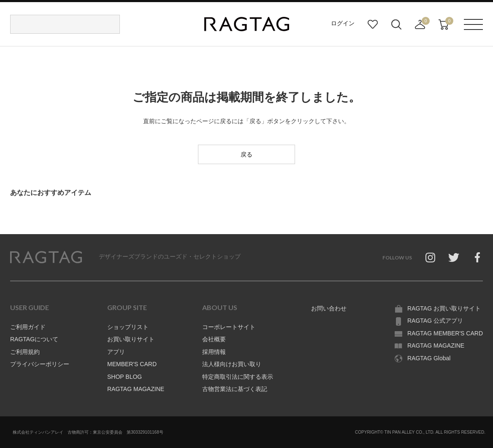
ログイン (343, 23)
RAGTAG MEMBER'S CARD (445, 333)
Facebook (477, 257)
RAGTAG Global (429, 358)
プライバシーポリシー (40, 364)
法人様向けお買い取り (232, 364)
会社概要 (214, 339)
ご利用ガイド (28, 327)
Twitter (454, 257)
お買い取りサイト (131, 339)
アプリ (116, 352)
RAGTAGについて (34, 339)
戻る (246, 154)
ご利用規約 (25, 352)
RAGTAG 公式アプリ (435, 321)
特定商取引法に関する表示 (238, 377)
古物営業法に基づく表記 (235, 389)
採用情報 (214, 352)
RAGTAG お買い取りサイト (444, 308)
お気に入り (373, 24)
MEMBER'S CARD (132, 364)
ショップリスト (128, 327)
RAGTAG (46, 257)
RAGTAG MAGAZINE (136, 389)
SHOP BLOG (125, 377)
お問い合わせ (329, 308)
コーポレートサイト (229, 327)
